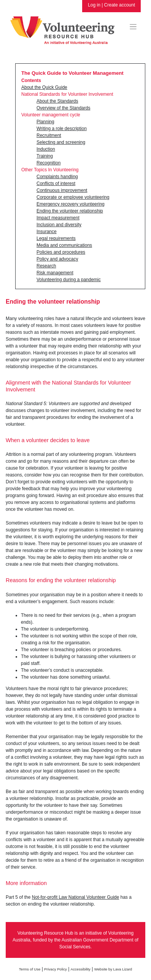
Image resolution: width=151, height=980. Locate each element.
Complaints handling (57, 177)
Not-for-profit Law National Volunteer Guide (75, 897)
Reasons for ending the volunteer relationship (61, 580)
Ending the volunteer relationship (70, 211)
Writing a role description (62, 129)
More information (26, 883)
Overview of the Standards (63, 108)
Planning (45, 122)
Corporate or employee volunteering (73, 197)
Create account (120, 5)
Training (45, 156)
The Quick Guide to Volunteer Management (72, 73)
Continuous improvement (62, 190)
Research (46, 266)
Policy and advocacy (57, 259)
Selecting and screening (61, 142)
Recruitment (49, 135)
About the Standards (57, 101)
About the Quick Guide (44, 87)
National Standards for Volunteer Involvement (67, 94)
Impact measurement (58, 218)
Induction (46, 149)
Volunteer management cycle (51, 115)
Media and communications (64, 245)
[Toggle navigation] (133, 27)
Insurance (47, 232)
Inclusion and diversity (59, 225)
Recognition (48, 163)
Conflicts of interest (56, 183)
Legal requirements (56, 238)
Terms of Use (30, 969)
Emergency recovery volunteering (71, 204)
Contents (31, 80)
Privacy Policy (56, 969)
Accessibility (81, 969)
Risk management (55, 273)
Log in (94, 5)
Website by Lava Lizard (113, 969)
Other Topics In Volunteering (50, 170)
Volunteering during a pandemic (69, 280)
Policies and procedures (61, 252)
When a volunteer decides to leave (48, 440)
